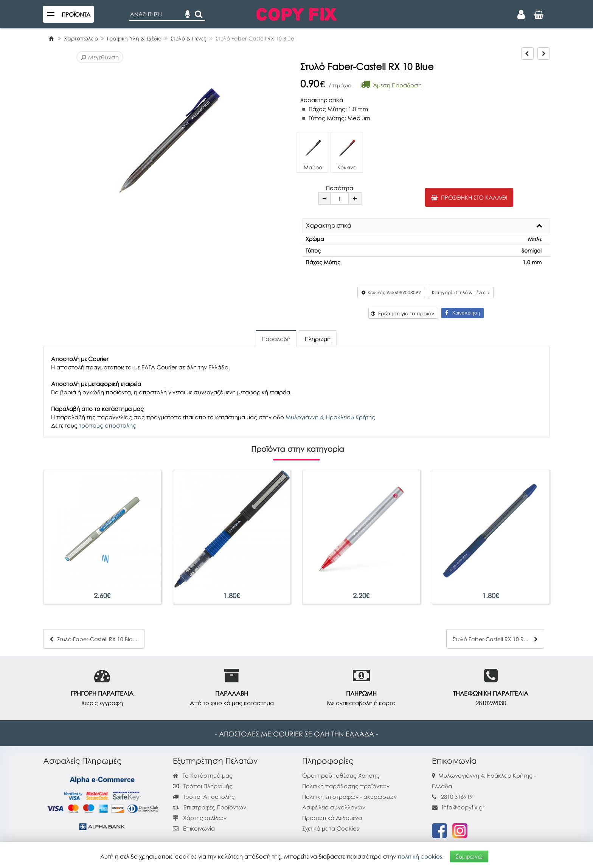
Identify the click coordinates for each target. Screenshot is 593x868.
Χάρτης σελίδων (200, 818)
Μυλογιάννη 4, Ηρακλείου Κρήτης (330, 417)
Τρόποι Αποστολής (204, 797)
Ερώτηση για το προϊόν (403, 313)
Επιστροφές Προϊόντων (210, 807)
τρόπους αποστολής (108, 425)
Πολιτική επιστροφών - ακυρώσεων (349, 797)
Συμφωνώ (469, 856)
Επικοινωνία (199, 828)
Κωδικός (391, 292)
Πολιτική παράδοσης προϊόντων (346, 786)
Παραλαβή (276, 339)
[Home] (51, 38)
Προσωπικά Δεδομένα (332, 818)
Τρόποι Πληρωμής (203, 786)
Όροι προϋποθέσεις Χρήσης (341, 775)
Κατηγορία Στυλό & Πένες (461, 292)
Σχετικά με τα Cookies (331, 828)
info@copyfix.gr (458, 807)
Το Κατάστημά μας (203, 775)
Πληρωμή (318, 339)
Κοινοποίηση (463, 313)
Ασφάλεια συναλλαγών (334, 807)
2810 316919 (457, 797)
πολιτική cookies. (420, 856)
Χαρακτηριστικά (329, 226)
